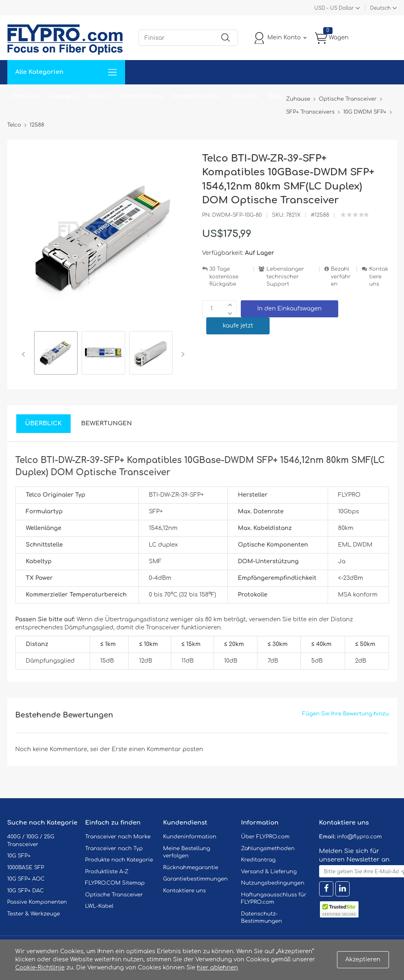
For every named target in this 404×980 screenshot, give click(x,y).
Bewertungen (107, 423)
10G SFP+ (19, 856)
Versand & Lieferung (269, 872)
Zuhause (25, 96)
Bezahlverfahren (341, 277)
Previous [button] (25, 354)
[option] (56, 354)
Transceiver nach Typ (114, 849)
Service (98, 96)
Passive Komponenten (37, 902)
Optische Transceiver (114, 895)
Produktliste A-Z (107, 872)
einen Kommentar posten (166, 749)
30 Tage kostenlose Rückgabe (224, 277)
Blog (275, 96)
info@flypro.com (360, 837)
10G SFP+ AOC (26, 879)
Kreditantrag (258, 860)
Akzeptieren (363, 960)
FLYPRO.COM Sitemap (115, 883)
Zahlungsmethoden (268, 849)
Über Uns (244, 96)
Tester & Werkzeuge (34, 914)
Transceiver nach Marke (118, 837)
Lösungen (63, 96)
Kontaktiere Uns (196, 96)
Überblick (43, 423)
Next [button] (181, 354)
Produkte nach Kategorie (119, 860)
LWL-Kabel (99, 906)
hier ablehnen (217, 968)
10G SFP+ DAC (26, 891)
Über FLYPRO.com (266, 837)
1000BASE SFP (26, 868)
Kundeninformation (190, 837)
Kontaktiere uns (379, 277)
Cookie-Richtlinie (40, 968)
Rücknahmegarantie (191, 868)
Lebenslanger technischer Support (285, 277)
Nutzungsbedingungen (273, 883)
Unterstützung (141, 96)
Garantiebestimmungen (196, 879)
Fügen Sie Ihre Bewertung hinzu (346, 714)
